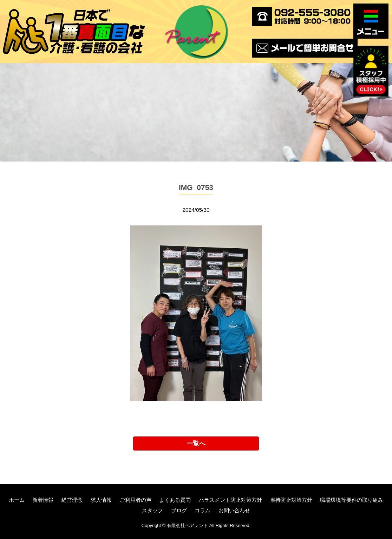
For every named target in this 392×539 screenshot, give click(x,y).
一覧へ (196, 443)
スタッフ (152, 510)
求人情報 (101, 500)
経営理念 (72, 500)
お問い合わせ (234, 510)
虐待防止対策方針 (291, 500)
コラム (202, 510)
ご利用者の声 (136, 500)
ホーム (17, 500)
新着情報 (43, 500)
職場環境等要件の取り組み (352, 500)
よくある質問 (175, 500)
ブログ (179, 510)
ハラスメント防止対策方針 (230, 500)
